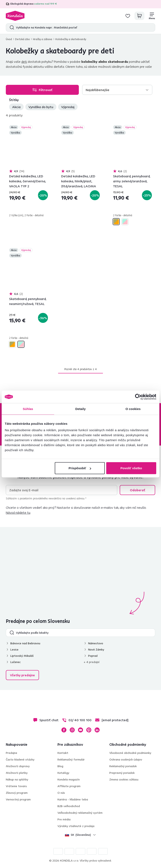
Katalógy (63, 773)
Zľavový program (17, 793)
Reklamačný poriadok (123, 766)
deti (24, 62)
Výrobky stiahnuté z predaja (76, 826)
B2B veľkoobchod (69, 806)
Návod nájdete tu (18, 512)
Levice (14, 649)
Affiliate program (69, 786)
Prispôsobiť (80, 468)
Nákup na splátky (17, 779)
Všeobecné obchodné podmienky (130, 753)
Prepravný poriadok (122, 773)
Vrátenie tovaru (16, 786)
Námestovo (96, 643)
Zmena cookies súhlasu (124, 779)
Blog (60, 766)
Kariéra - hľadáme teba (73, 799)
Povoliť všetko (131, 468)
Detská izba (22, 39)
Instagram (72, 730)
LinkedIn (97, 730)
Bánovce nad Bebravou (25, 643)
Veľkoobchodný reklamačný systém (80, 813)
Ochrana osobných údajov (126, 759)
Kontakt (63, 753)
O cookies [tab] (133, 409)
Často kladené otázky (20, 759)
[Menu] (152, 16)
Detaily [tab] (80, 409)
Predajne (12, 753)
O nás (61, 793)
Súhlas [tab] (28, 409)
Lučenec (15, 662)
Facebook (64, 730)
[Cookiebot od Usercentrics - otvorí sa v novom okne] (138, 397)
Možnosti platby (17, 773)
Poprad (93, 656)
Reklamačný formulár (71, 759)
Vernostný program (18, 799)
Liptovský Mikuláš (22, 656)
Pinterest (89, 730)
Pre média (64, 819)
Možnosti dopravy (18, 766)
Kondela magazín (69, 779)
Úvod (9, 39)
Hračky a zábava (43, 39)
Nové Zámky (96, 649)
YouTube (80, 730)
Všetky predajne (22, 675)
